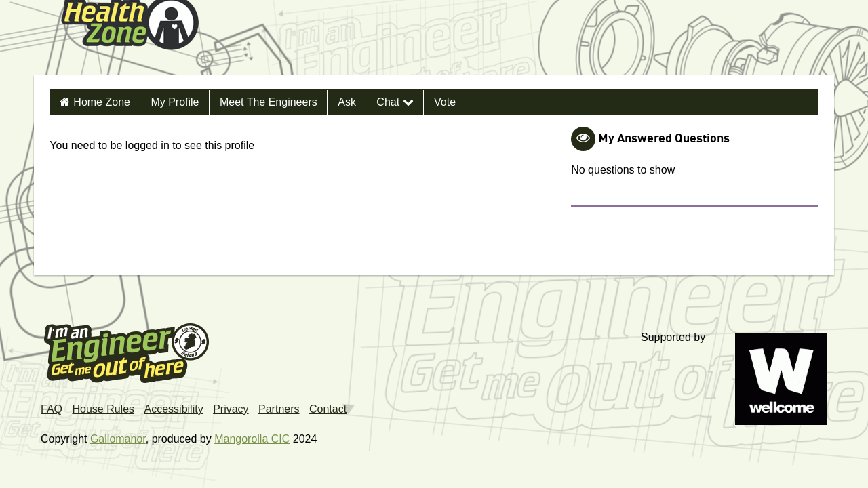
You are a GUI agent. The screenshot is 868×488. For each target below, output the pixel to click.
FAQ (52, 409)
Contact (328, 409)
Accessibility (174, 409)
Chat (395, 102)
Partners (279, 409)
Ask (347, 102)
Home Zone (102, 102)
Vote (445, 102)
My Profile (175, 102)
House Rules (103, 409)
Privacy (231, 409)
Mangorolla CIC (252, 439)
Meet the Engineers (269, 102)
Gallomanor (118, 439)
